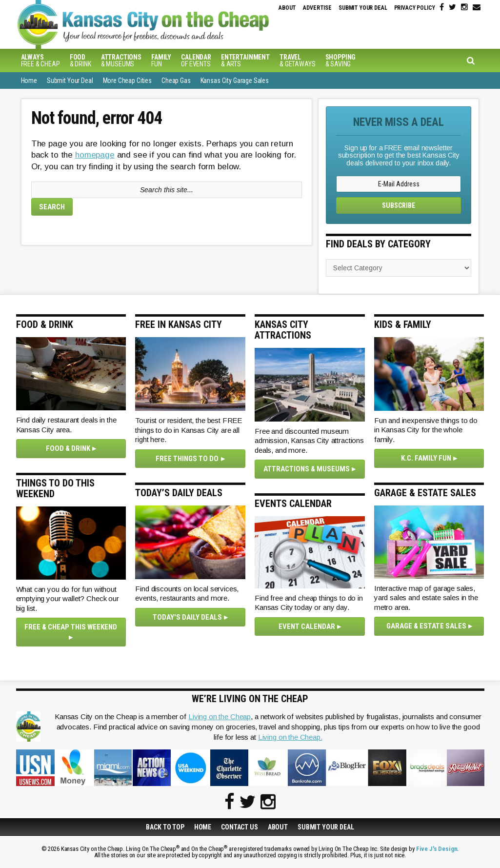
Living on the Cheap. (290, 737)
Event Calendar (307, 626)
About (287, 8)
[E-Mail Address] (399, 184)
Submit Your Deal (363, 8)
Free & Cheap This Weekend (71, 627)
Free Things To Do (187, 459)
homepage (95, 155)
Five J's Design (437, 849)
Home (203, 827)
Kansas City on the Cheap (180, 24)
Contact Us (240, 827)
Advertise (317, 8)
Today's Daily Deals (187, 617)
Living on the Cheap (220, 717)
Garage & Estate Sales (426, 626)
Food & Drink (68, 448)
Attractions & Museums (307, 469)
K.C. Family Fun (426, 458)
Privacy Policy (415, 8)
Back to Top (165, 827)
